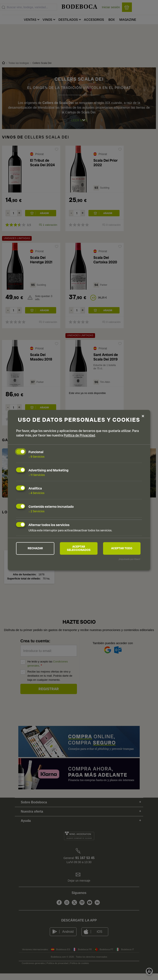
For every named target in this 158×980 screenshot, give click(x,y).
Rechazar (35, 548)
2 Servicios (36, 511)
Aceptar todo (122, 548)
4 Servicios (36, 493)
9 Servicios (36, 457)
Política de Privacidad (79, 435)
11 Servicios (37, 475)
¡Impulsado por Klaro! (129, 559)
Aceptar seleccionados (79, 548)
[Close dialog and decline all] (143, 416)
